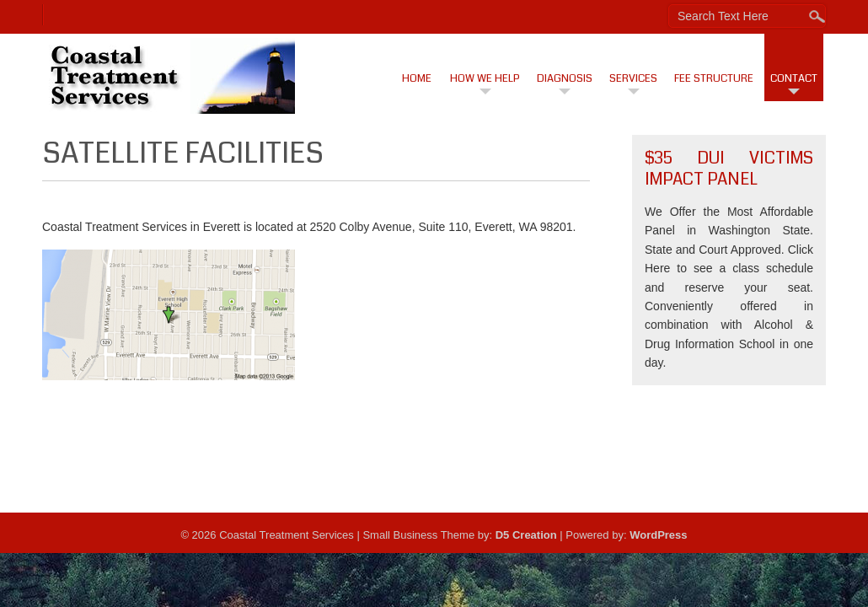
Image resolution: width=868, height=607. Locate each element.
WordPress (658, 535)
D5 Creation (526, 535)
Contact (794, 78)
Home (417, 78)
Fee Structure (714, 78)
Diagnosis (565, 78)
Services (633, 78)
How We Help (485, 78)
